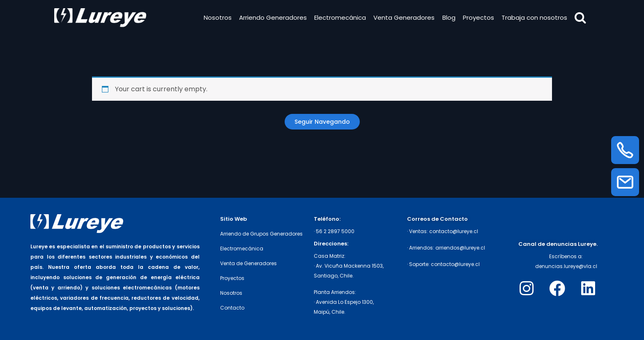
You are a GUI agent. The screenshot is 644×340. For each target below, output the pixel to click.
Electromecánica (340, 18)
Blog (448, 18)
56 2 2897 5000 (335, 231)
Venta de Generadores (248, 263)
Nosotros (217, 18)
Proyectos (478, 18)
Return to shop (322, 122)
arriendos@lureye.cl (460, 248)
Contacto (232, 308)
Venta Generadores (404, 18)
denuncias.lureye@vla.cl (566, 266)
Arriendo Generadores (272, 18)
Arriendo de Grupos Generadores (261, 234)
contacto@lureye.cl (454, 231)
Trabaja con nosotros (534, 18)
